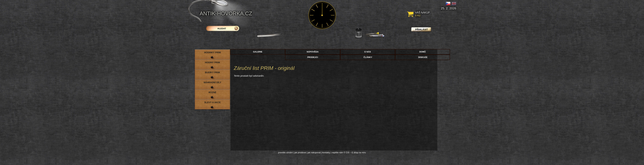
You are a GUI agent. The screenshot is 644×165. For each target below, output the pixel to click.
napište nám (338, 153)
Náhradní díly (212, 82)
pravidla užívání (286, 153)
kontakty (326, 153)
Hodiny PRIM (212, 62)
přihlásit (421, 29)
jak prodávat (300, 153)
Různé (212, 92)
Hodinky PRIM (212, 52)
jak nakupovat (314, 153)
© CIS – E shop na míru (355, 153)
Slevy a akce (213, 102)
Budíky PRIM (212, 72)
